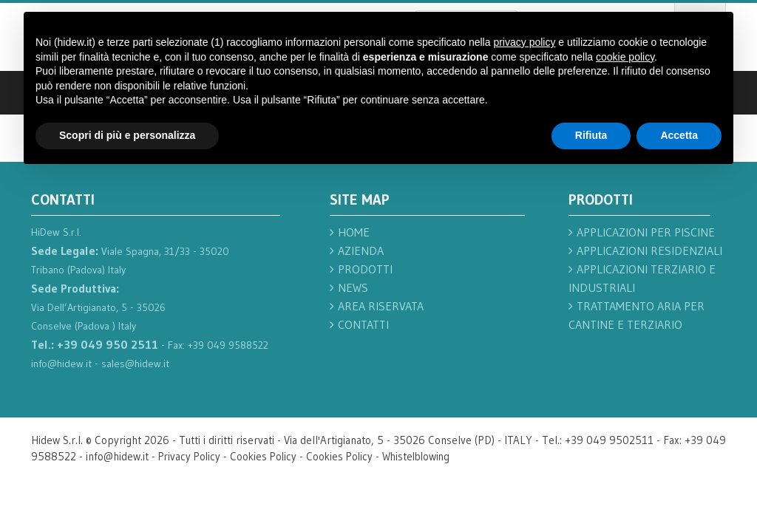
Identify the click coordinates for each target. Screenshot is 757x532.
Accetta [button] (679, 135)
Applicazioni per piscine (646, 232)
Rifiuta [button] (591, 135)
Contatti (363, 324)
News (353, 287)
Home (354, 232)
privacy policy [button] (524, 42)
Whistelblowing (425, 456)
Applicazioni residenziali (649, 250)
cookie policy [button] (625, 57)
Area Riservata (381, 306)
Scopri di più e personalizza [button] (127, 135)
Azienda (361, 250)
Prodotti (365, 269)
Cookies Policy (267, 456)
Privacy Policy (191, 456)
